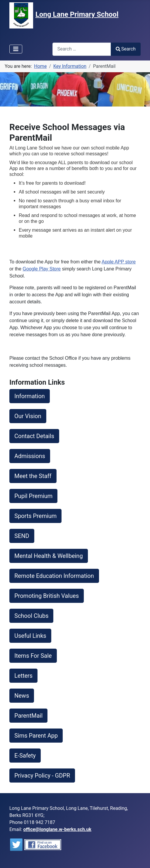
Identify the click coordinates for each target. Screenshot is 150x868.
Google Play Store (42, 269)
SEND (22, 536)
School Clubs (31, 616)
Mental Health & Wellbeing (49, 556)
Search (126, 49)
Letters (23, 676)
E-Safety (25, 756)
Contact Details (34, 436)
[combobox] (82, 49)
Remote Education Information (54, 576)
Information (30, 396)
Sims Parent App (36, 736)
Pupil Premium (33, 496)
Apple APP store (119, 262)
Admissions (30, 456)
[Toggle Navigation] (16, 49)
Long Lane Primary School (77, 14)
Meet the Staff (33, 476)
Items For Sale (33, 656)
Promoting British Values (47, 596)
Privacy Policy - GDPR (42, 776)
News (22, 696)
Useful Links (30, 636)
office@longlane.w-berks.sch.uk (57, 829)
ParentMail (28, 716)
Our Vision (28, 416)
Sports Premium (35, 516)
